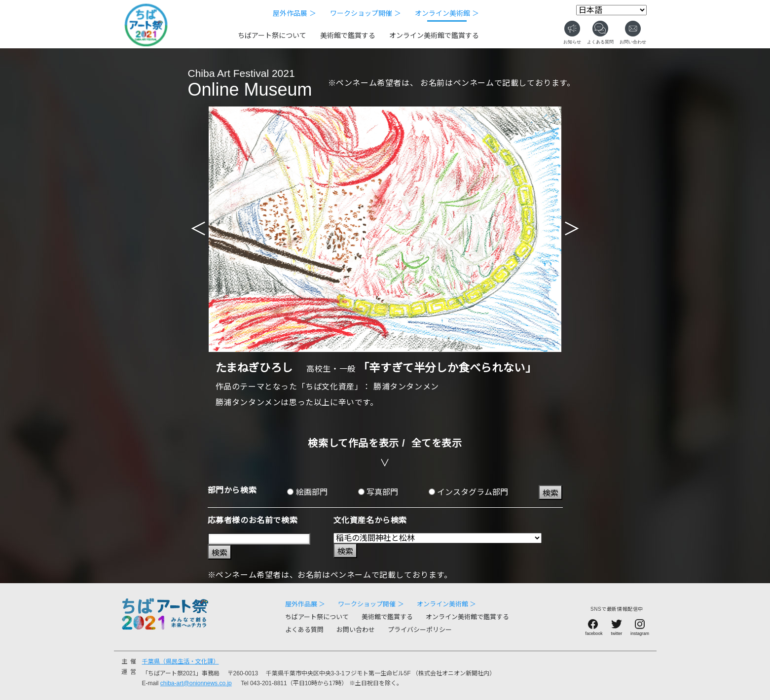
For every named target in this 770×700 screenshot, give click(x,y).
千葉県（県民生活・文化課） (181, 662)
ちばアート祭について (272, 35)
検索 (550, 493)
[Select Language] (611, 10)
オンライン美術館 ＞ (447, 13)
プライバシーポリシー (420, 630)
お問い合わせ (356, 630)
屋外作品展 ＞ (294, 13)
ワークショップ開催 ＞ (366, 13)
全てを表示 (437, 443)
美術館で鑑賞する (348, 35)
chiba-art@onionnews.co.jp (196, 683)
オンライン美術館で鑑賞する (434, 35)
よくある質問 (304, 630)
